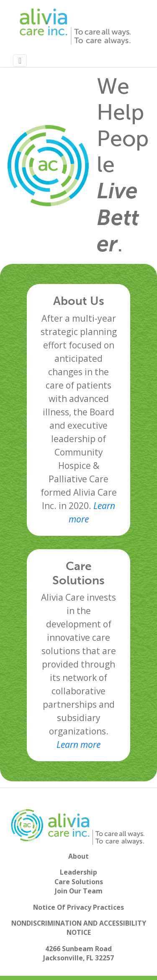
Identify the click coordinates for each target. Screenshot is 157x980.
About (78, 856)
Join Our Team (79, 891)
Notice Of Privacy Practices (78, 907)
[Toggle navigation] (20, 61)
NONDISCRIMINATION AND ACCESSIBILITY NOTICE (79, 928)
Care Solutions (79, 882)
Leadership (78, 872)
